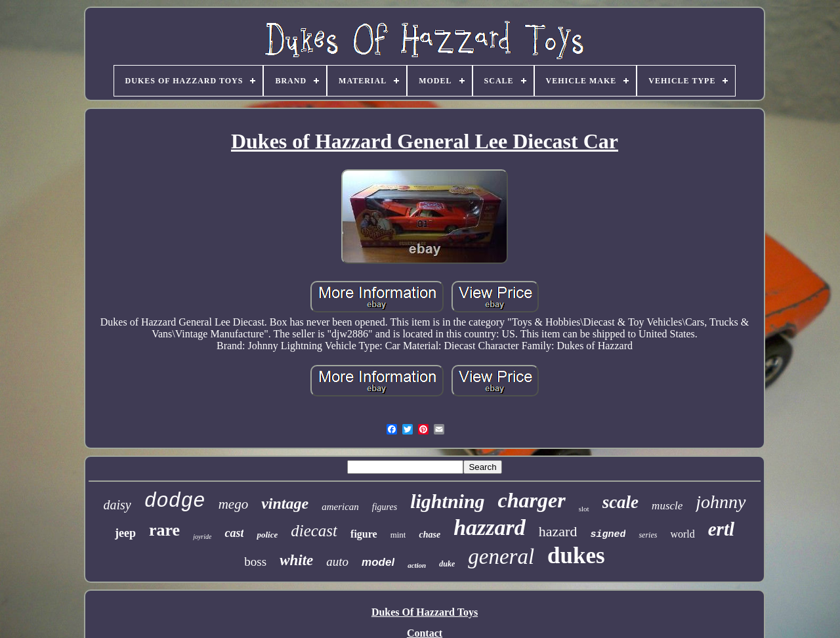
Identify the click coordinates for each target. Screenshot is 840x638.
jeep (125, 533)
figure (364, 534)
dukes (576, 556)
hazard (558, 531)
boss (255, 562)
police (267, 535)
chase (430, 535)
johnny (721, 502)
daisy (117, 505)
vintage (285, 503)
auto (337, 562)
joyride (202, 537)
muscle (667, 506)
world (682, 534)
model (378, 562)
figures (385, 507)
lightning (447, 501)
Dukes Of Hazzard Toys (425, 612)
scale (620, 502)
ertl (721, 529)
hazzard (490, 527)
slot (584, 509)
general (501, 557)
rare (164, 530)
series (648, 535)
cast (234, 533)
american (340, 507)
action (417, 565)
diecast (314, 531)
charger (532, 500)
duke (447, 564)
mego (234, 504)
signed (608, 535)
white (296, 560)
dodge (175, 501)
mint (398, 535)
